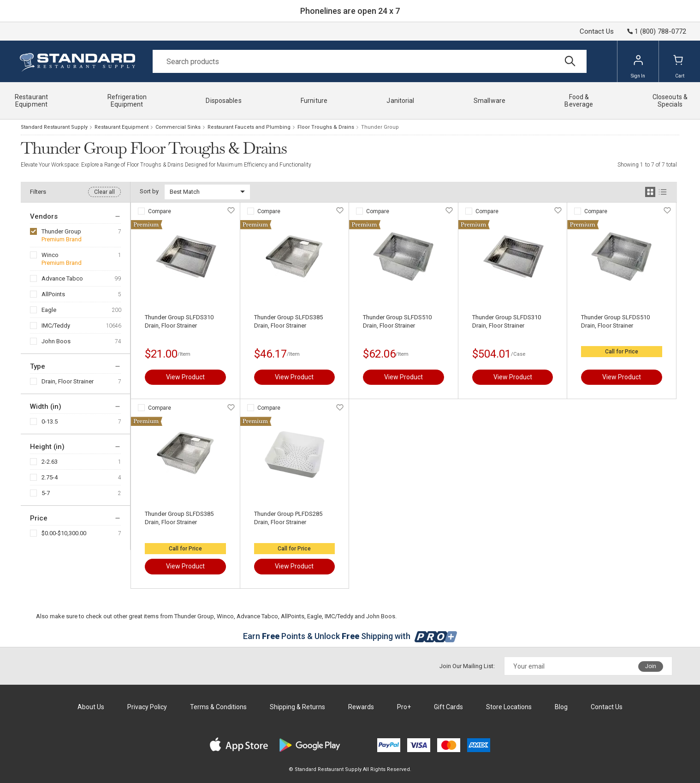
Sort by (149, 191)
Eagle (49, 310)
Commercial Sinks (178, 127)
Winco (50, 255)
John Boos (56, 341)
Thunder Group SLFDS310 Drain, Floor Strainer (179, 321)
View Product (185, 377)
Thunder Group (61, 231)
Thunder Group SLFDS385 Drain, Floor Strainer (288, 321)
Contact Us (597, 31)
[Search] (370, 61)
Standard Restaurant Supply (54, 127)
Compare (160, 211)
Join (651, 666)
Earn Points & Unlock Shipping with (350, 636)
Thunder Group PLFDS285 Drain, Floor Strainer (288, 518)
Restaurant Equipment (122, 127)
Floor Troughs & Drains (326, 127)
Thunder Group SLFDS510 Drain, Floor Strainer (397, 321)
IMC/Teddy (56, 326)
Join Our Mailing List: (467, 666)
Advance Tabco (62, 278)
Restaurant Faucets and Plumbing (249, 127)
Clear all (104, 192)
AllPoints (53, 294)
